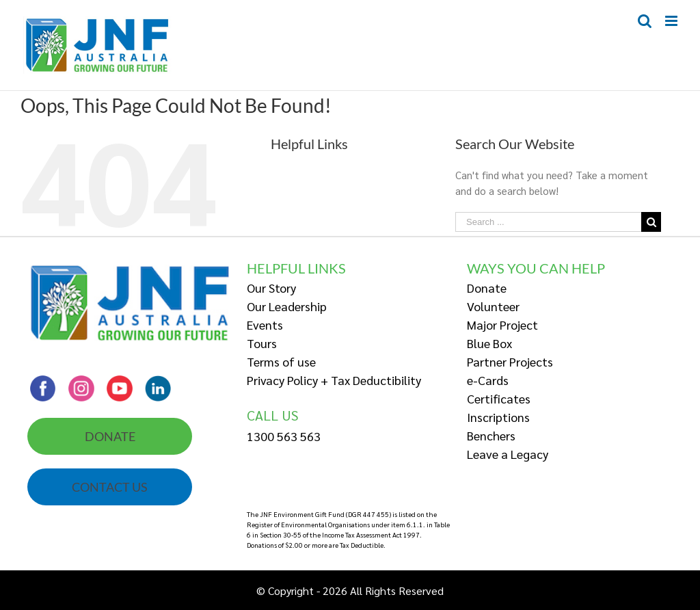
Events (265, 324)
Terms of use (281, 361)
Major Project (502, 324)
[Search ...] (548, 222)
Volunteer (493, 306)
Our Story (271, 288)
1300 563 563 (284, 436)
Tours (262, 343)
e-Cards (488, 380)
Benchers (491, 435)
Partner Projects (510, 361)
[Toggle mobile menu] (672, 21)
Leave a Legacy (508, 454)
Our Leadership (287, 306)
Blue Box (489, 343)
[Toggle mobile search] (645, 21)
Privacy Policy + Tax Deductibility (334, 380)
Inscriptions (498, 417)
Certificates (499, 398)
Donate (487, 288)
